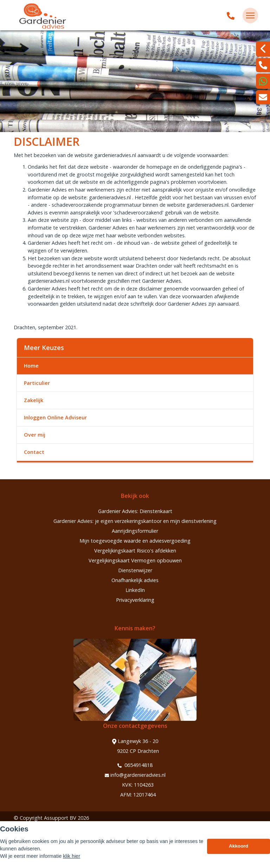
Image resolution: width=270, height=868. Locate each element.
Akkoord (239, 846)
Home (31, 366)
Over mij (35, 435)
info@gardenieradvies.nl (135, 775)
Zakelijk (34, 400)
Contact (34, 452)
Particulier (37, 383)
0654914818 (135, 765)
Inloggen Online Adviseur (55, 417)
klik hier (72, 856)
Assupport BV (60, 818)
